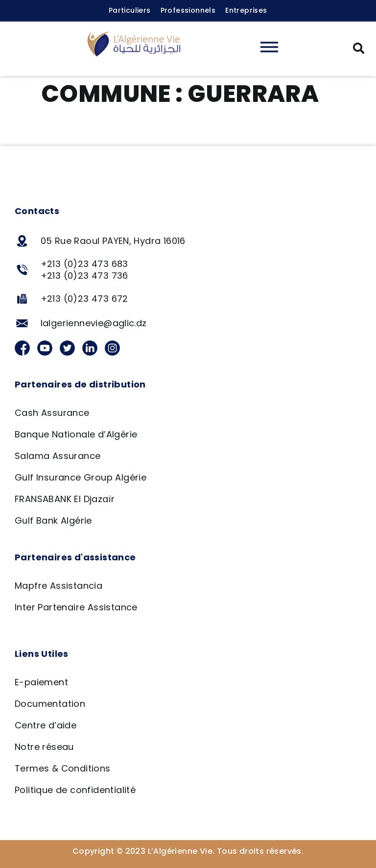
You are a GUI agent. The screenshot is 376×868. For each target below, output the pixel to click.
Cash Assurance (52, 413)
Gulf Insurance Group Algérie (81, 477)
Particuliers (130, 10)
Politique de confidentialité (75, 790)
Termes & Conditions (63, 768)
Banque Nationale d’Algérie (76, 434)
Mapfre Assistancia (59, 586)
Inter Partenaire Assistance (76, 607)
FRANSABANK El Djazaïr (65, 499)
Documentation (50, 704)
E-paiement (41, 682)
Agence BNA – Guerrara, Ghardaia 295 (144, 130)
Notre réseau (44, 747)
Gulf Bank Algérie (53, 520)
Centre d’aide (46, 725)
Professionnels (188, 10)
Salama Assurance (58, 456)
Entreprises (246, 10)
